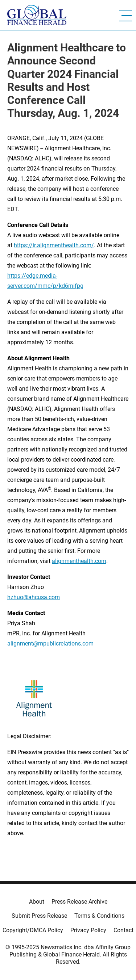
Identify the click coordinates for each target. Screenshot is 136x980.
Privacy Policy (88, 930)
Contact (123, 930)
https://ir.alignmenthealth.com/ (54, 245)
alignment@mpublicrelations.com (50, 643)
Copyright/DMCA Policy (33, 930)
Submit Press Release (39, 916)
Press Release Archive (79, 902)
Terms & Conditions (99, 916)
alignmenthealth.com (79, 561)
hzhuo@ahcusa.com (34, 597)
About (37, 902)
